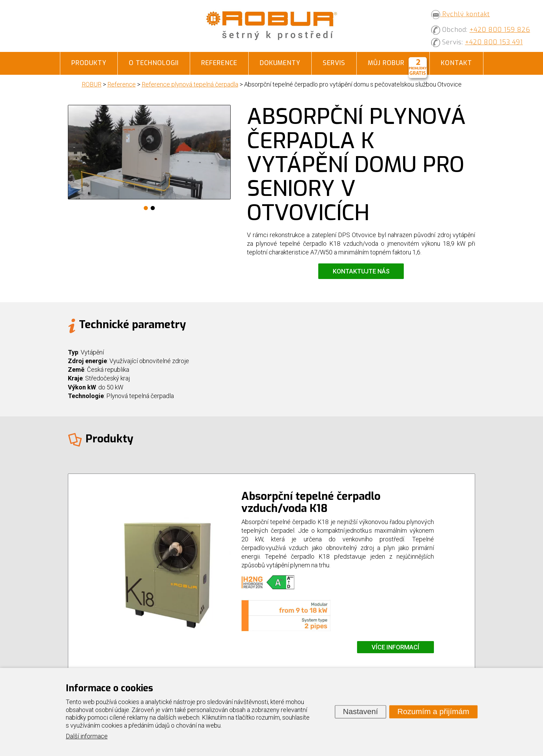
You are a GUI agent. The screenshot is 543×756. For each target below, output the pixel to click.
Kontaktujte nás (361, 271)
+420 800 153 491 (494, 42)
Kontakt (456, 63)
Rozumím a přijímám (433, 712)
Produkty (89, 63)
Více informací (395, 647)
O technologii (154, 63)
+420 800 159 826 (500, 30)
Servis (334, 63)
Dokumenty (280, 63)
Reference (219, 63)
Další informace (87, 736)
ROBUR (92, 84)
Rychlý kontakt (461, 14)
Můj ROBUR (386, 63)
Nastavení (360, 712)
